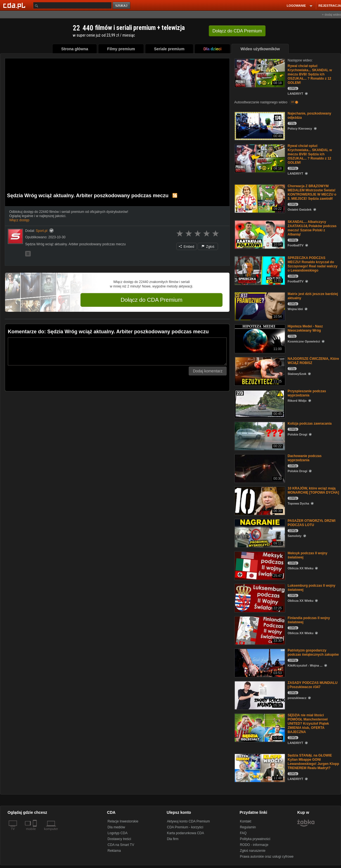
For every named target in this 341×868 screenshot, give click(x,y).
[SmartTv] (35, 832)
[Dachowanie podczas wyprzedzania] (259, 468)
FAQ (243, 833)
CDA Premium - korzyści (185, 827)
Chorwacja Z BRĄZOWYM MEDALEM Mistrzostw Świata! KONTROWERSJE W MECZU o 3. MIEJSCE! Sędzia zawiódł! (312, 192)
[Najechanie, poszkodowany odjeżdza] (259, 126)
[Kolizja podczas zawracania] (259, 436)
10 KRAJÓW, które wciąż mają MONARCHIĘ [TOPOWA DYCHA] (313, 490)
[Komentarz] (117, 351)
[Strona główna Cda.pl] (15, 5)
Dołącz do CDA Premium (151, 300)
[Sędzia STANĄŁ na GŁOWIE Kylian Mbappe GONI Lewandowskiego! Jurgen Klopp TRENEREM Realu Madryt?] (259, 768)
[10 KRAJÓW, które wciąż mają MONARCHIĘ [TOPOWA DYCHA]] (259, 500)
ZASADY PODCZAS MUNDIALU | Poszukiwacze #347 (312, 685)
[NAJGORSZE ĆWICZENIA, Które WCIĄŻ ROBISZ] (259, 371)
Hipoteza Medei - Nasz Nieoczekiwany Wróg (305, 328)
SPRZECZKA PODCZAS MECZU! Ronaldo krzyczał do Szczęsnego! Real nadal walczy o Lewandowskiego (312, 264)
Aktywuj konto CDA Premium (188, 821)
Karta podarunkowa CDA (185, 833)
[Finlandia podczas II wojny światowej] (259, 630)
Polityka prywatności (255, 839)
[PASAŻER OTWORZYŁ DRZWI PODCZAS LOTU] (259, 533)
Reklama (114, 851)
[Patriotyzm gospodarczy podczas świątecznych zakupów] (259, 663)
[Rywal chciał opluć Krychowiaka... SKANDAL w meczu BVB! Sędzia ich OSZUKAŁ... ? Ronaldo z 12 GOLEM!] (259, 72)
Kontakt (246, 821)
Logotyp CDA (118, 833)
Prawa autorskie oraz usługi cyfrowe (267, 857)
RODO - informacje (254, 845)
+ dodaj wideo (331, 15)
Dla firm (173, 839)
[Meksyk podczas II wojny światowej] (259, 565)
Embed (186, 247)
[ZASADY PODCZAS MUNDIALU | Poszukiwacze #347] (259, 695)
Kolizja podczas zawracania (310, 424)
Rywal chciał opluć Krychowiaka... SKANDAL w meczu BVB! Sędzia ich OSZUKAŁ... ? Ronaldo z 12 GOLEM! (310, 74)
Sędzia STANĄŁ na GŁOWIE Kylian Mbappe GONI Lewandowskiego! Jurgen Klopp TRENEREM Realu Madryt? (313, 762)
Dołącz (237, 31)
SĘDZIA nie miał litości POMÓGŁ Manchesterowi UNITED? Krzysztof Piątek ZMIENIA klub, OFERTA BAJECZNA (308, 724)
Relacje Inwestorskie (123, 821)
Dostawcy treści (119, 839)
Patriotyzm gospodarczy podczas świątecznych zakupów (313, 652)
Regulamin (248, 827)
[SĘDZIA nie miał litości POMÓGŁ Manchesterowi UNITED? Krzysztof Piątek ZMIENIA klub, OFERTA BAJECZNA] (259, 727)
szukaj (122, 6)
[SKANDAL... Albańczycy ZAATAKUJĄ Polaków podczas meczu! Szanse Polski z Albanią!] (259, 234)
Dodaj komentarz (208, 371)
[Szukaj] (72, 5)
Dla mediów (116, 827)
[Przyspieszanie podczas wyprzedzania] (259, 403)
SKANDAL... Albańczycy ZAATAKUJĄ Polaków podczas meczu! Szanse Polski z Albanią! (312, 228)
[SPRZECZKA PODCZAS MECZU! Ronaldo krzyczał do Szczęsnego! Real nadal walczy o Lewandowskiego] (259, 270)
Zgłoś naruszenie (253, 851)
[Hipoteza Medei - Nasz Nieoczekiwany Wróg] (259, 338)
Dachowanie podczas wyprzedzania (305, 458)
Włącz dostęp (19, 220)
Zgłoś (208, 247)
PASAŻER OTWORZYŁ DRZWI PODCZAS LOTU (312, 523)
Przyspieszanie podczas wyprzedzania (307, 393)
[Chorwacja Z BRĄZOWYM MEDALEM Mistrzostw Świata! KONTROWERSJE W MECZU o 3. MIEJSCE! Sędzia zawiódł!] (259, 198)
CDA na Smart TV (121, 845)
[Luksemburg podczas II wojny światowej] (259, 598)
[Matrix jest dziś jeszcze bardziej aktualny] (259, 306)
